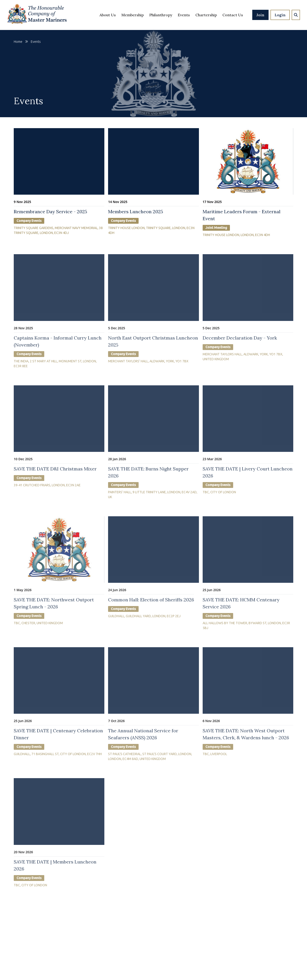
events (36, 42)
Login (280, 15)
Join (260, 15)
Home (18, 42)
